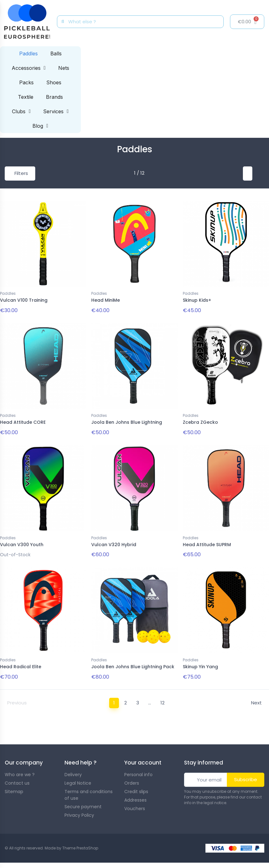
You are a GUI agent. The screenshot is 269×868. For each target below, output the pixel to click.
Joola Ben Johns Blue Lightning (127, 421)
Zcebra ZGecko (200, 421)
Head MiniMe (106, 300)
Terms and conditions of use (89, 791)
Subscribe (246, 775)
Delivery (73, 770)
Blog (40, 126)
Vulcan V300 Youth (22, 542)
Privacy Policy (79, 811)
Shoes (54, 82)
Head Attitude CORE (23, 421)
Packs (26, 82)
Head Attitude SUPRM (207, 542)
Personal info (138, 770)
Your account (143, 759)
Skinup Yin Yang (200, 664)
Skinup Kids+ (197, 300)
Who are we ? (20, 770)
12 (163, 699)
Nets (64, 68)
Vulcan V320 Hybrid (114, 542)
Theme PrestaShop (80, 844)
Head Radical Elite (21, 664)
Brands (54, 97)
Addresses (135, 796)
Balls (56, 53)
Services (56, 111)
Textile (26, 97)
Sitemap (14, 787)
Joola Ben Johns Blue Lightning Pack (133, 664)
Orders (132, 779)
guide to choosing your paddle (230, 724)
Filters (21, 173)
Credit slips (136, 787)
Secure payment (83, 803)
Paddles (28, 53)
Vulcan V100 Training (24, 300)
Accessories (29, 68)
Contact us (17, 779)
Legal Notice (78, 779)
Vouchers (135, 804)
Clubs (21, 111)
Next (256, 699)
